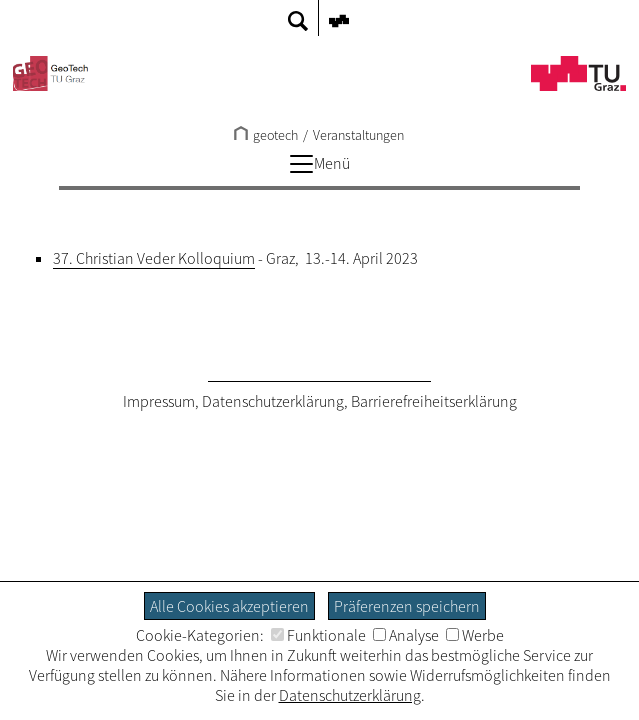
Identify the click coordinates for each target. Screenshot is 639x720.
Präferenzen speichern (407, 606)
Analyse (406, 635)
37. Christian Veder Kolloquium (154, 258)
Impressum (159, 401)
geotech (266, 135)
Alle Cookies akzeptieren (229, 606)
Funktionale (318, 635)
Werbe (475, 635)
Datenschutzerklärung (273, 401)
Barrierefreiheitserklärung (434, 401)
